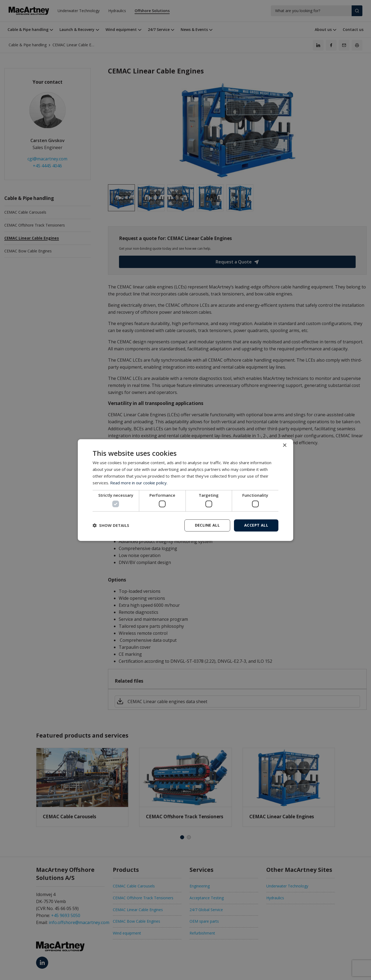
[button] (111, 525)
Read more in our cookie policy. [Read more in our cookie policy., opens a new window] (139, 483)
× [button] (284, 445)
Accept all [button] (256, 525)
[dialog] (185, 490)
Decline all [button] (207, 525)
